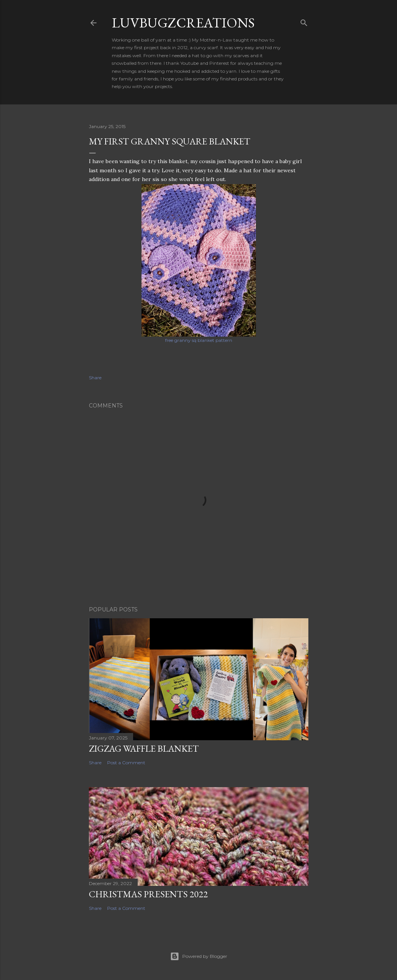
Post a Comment (126, 763)
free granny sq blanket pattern (199, 340)
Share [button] (95, 378)
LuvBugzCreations (183, 23)
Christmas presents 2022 (148, 894)
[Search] (304, 21)
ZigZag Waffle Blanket (144, 748)
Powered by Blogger (199, 956)
